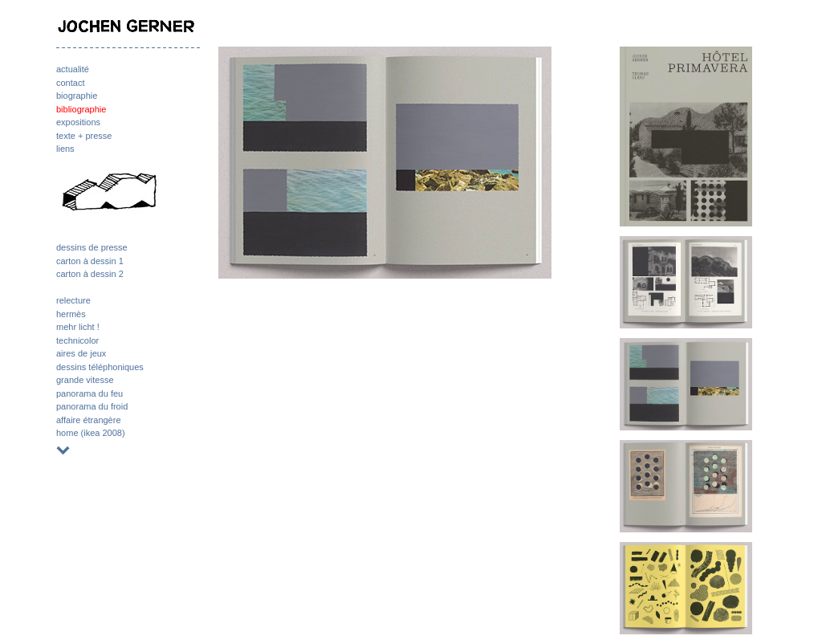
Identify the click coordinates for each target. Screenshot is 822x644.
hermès (71, 314)
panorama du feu (90, 393)
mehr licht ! (78, 327)
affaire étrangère (89, 420)
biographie (77, 96)
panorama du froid (92, 406)
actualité (73, 69)
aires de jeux (81, 353)
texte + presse (84, 136)
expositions (78, 122)
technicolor (77, 340)
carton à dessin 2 (90, 274)
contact (70, 83)
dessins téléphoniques (100, 367)
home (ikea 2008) (91, 433)
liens (65, 149)
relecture (73, 300)
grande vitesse (85, 380)
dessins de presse (92, 247)
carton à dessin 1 (90, 261)
